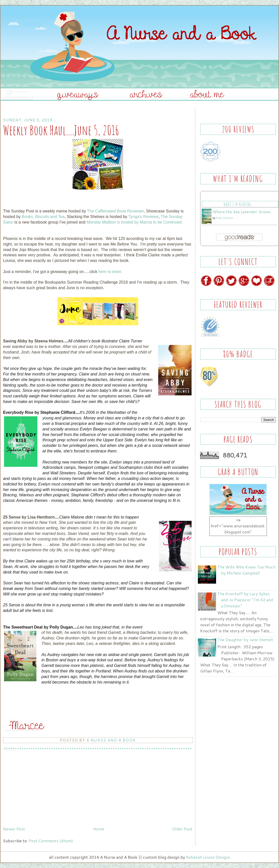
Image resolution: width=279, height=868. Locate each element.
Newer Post (14, 829)
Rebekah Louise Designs (208, 857)
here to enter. (110, 272)
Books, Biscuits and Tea (43, 217)
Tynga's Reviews (144, 217)
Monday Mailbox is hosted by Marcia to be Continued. (135, 222)
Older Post (182, 829)
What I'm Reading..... (240, 204)
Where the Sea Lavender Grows (242, 212)
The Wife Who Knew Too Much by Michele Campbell (246, 570)
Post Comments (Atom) (51, 841)
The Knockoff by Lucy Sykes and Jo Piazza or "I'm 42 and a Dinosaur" (245, 600)
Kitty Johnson (225, 218)
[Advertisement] (41, 789)
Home (99, 829)
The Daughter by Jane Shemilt (245, 640)
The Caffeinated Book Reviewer (115, 211)
